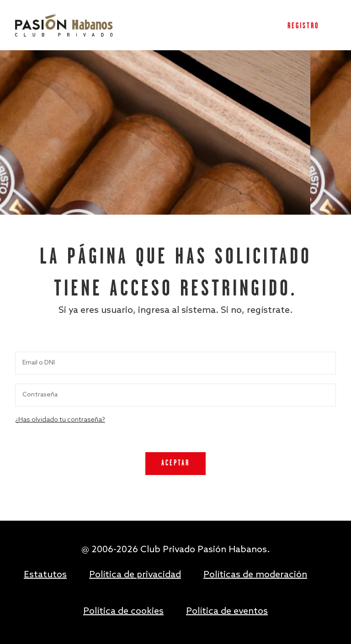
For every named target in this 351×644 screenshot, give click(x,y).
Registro (303, 26)
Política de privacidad (135, 575)
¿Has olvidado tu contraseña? (60, 420)
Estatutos (45, 575)
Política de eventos (227, 612)
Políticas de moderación (255, 575)
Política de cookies (123, 612)
